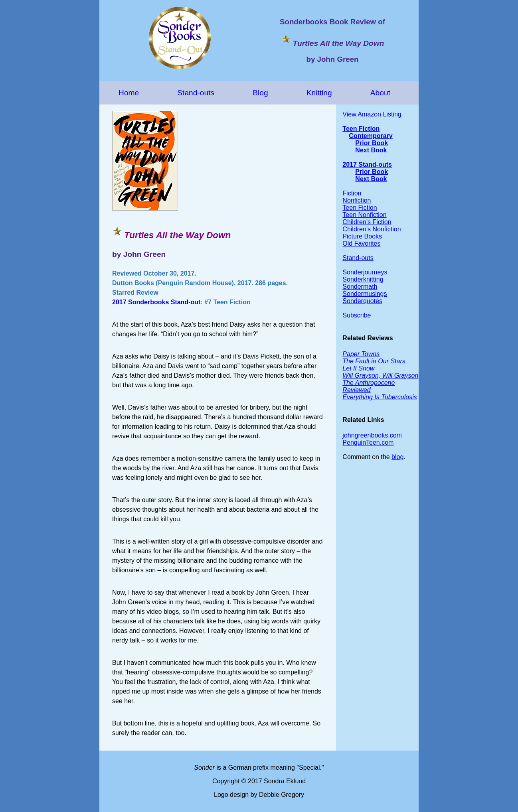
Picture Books (362, 236)
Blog (260, 93)
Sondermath (360, 287)
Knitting (319, 93)
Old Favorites (361, 243)
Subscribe (357, 315)
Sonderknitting (363, 279)
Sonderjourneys (365, 272)
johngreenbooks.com (372, 435)
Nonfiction (357, 200)
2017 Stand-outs (367, 165)
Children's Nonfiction (372, 229)
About (380, 93)
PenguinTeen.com (368, 442)
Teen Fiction (361, 129)
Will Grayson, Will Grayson (380, 375)
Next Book (371, 150)
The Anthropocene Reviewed (369, 386)
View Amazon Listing (372, 114)
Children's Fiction (367, 222)
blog (397, 457)
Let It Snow (358, 368)
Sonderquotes (362, 301)
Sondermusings (365, 294)
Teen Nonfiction (364, 215)
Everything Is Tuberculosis (380, 397)
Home (129, 93)
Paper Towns (361, 354)
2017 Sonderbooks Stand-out (156, 302)
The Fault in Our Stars (374, 361)
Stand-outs (196, 93)
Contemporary (371, 136)
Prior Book (372, 143)
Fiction (352, 193)
